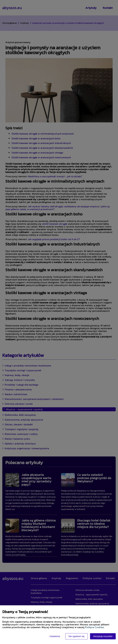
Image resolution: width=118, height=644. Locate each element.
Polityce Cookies (94, 627)
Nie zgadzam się (77, 636)
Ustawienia (55, 636)
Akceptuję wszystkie (103, 636)
